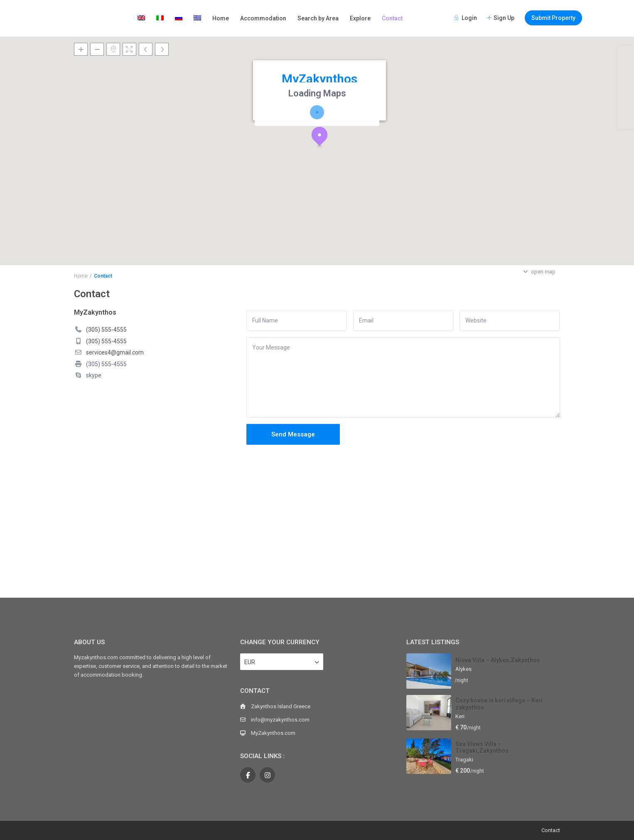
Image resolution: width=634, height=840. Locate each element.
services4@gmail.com (115, 352)
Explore (360, 18)
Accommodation (263, 18)
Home (221, 18)
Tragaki (464, 760)
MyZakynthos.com (273, 733)
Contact (392, 18)
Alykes (463, 669)
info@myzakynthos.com (280, 720)
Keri (460, 716)
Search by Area (318, 18)
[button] (323, 139)
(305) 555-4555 (106, 330)
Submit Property (553, 18)
